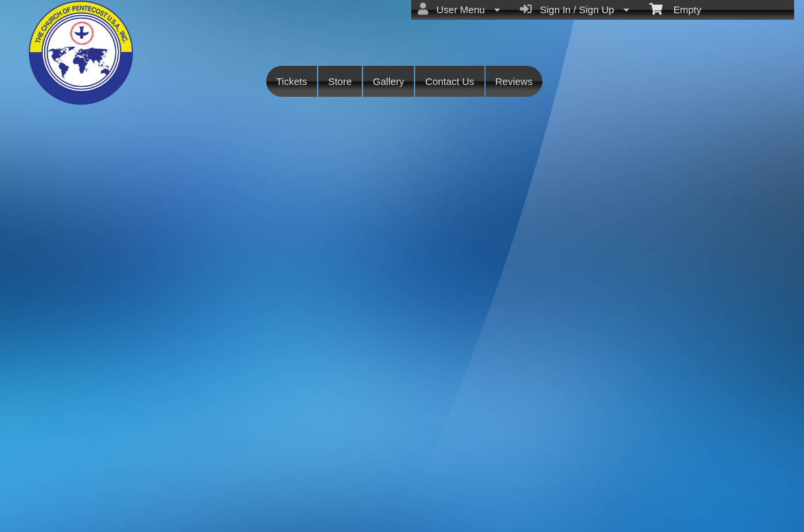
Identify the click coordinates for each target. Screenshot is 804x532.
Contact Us (449, 81)
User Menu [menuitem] (459, 9)
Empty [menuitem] (675, 9)
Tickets (292, 81)
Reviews (514, 81)
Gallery (389, 81)
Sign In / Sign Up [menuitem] (575, 9)
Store (340, 81)
